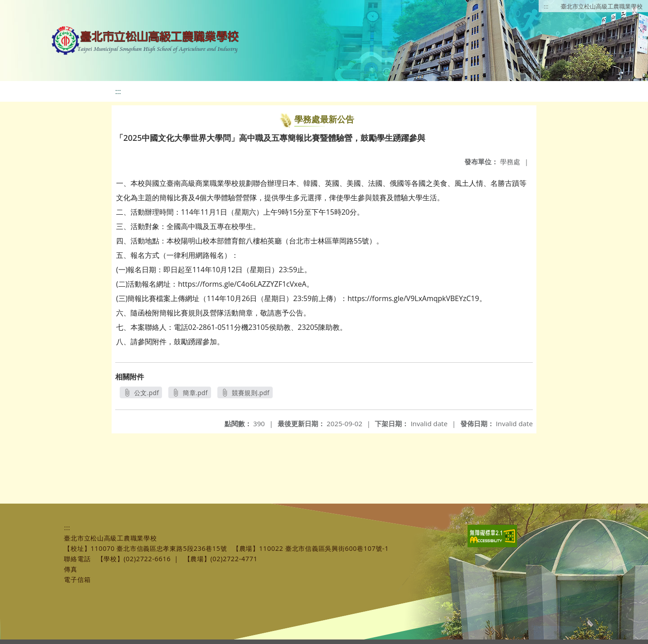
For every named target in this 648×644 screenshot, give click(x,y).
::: (546, 6)
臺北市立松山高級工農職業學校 (602, 6)
